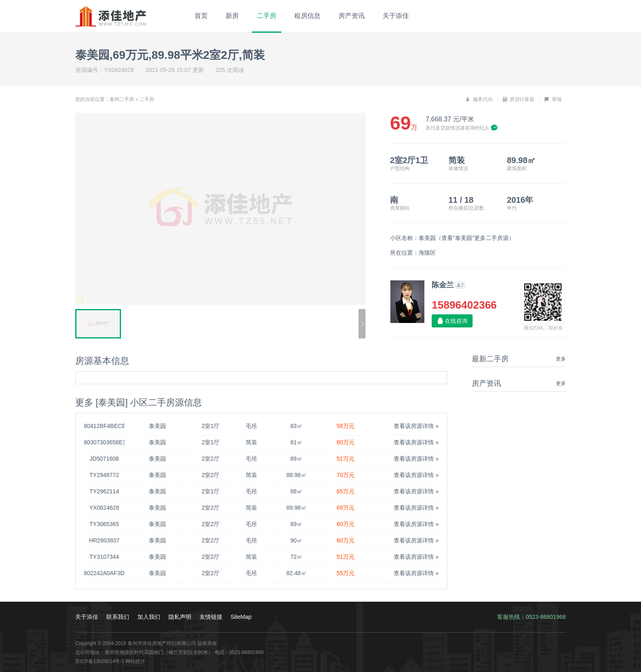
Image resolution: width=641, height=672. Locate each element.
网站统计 (135, 661)
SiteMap (241, 617)
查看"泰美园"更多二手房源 (475, 238)
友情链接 (211, 617)
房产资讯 (352, 16)
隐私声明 (180, 617)
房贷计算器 (518, 99)
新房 (232, 16)
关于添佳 (396, 16)
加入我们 (149, 617)
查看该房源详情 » (416, 426)
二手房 (267, 16)
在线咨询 (456, 321)
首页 (201, 16)
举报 (553, 99)
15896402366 (464, 305)
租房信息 (307, 16)
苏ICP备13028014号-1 (100, 661)
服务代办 (479, 99)
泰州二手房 (122, 99)
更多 (561, 359)
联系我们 (118, 617)
